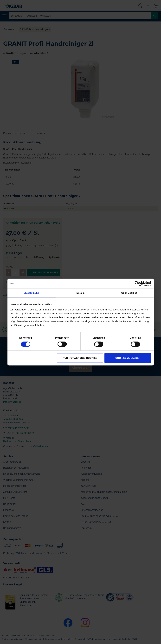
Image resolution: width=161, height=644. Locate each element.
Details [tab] (81, 293)
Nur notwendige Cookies (80, 358)
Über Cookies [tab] (129, 293)
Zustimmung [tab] (32, 293)
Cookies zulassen (128, 358)
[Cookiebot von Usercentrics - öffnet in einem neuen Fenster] (137, 283)
